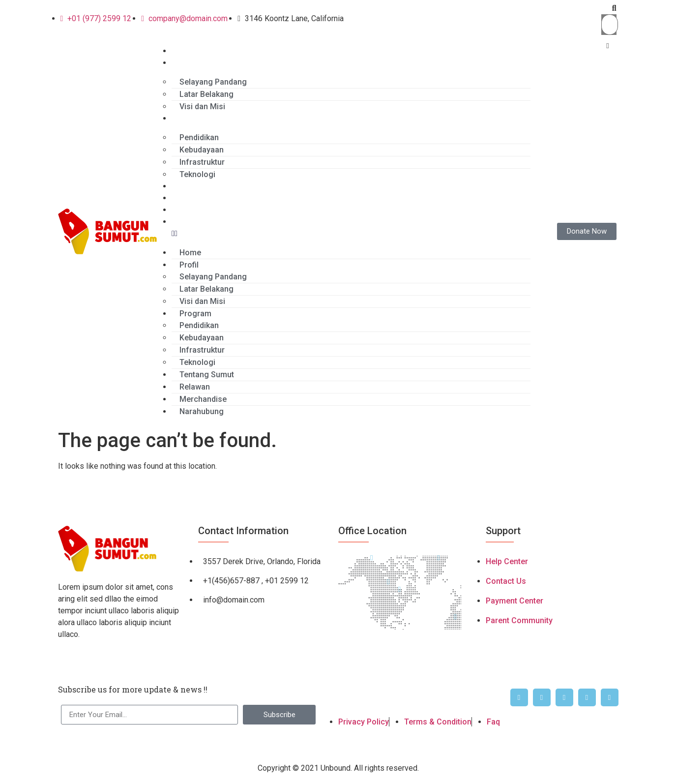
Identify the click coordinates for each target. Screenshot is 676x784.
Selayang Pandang (213, 82)
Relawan (187, 198)
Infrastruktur (202, 162)
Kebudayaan (202, 150)
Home (182, 51)
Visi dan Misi (202, 106)
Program (188, 118)
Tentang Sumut (199, 186)
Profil (181, 63)
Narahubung (194, 222)
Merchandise (195, 210)
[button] (609, 8)
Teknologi (197, 174)
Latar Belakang (206, 94)
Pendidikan (199, 137)
